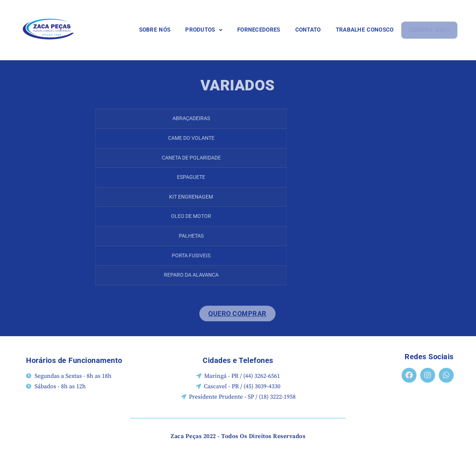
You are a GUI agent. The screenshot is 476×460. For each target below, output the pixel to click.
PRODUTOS (204, 30)
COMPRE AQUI (430, 30)
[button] (204, 30)
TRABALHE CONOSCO (365, 30)
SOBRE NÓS (155, 30)
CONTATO (308, 30)
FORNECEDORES (259, 30)
